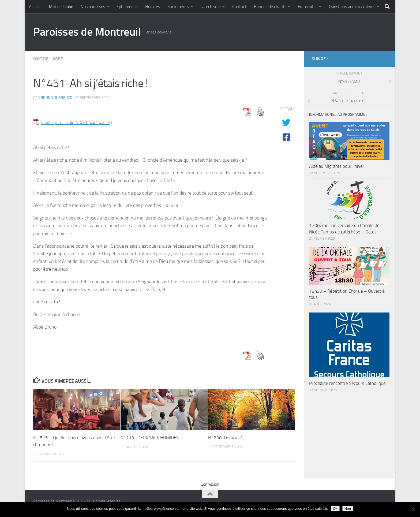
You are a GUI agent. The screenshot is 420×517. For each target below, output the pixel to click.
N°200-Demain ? (225, 438)
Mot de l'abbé (48, 59)
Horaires (153, 7)
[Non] (413, 509)
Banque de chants (270, 7)
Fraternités (308, 7)
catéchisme (211, 7)
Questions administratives (352, 7)
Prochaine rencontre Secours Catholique (347, 383)
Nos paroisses (93, 7)
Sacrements (178, 7)
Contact (239, 7)
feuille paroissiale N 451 (65, 122)
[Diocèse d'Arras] (375, 59)
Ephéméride (127, 7)
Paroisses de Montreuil (87, 32)
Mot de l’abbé (61, 7)
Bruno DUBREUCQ (57, 98)
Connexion (210, 484)
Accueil (35, 7)
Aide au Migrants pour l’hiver (337, 166)
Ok (335, 509)
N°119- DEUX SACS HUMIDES (150, 438)
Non (348, 509)
